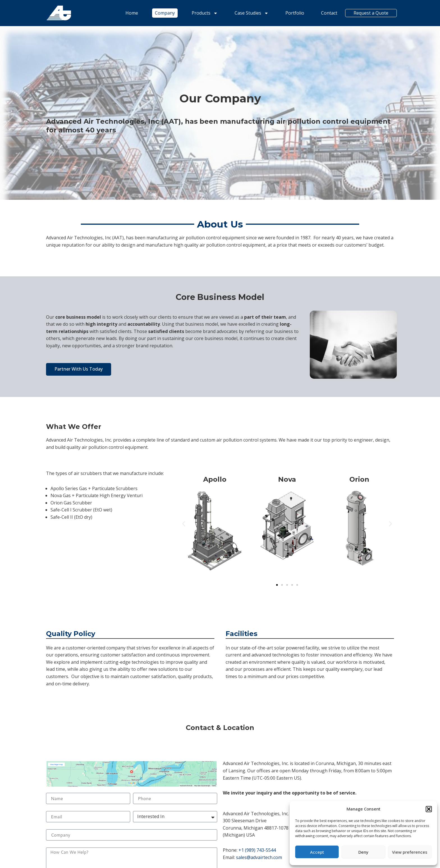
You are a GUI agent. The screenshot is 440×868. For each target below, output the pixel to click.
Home (131, 13)
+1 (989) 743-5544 (257, 850)
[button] (429, 809)
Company (164, 13)
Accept (317, 852)
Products (204, 13)
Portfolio (294, 13)
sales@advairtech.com (259, 857)
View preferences (410, 852)
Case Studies (251, 13)
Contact (329, 13)
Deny (363, 852)
